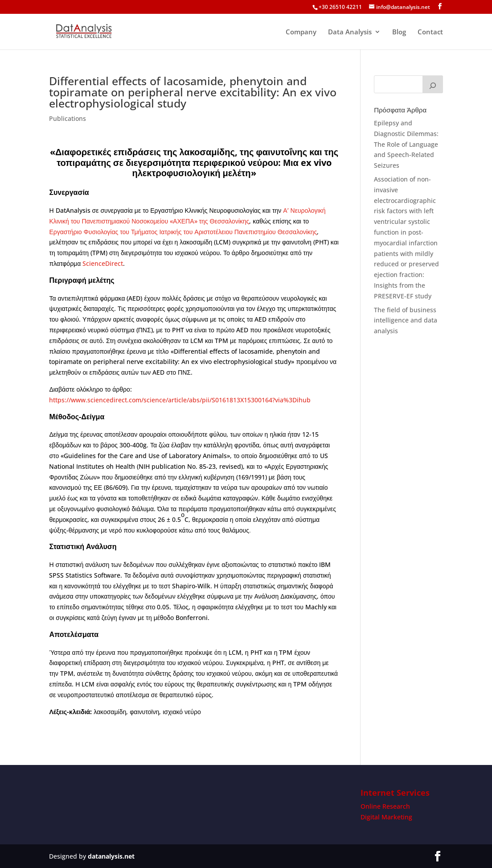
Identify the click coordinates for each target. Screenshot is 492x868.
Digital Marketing (386, 817)
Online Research (385, 806)
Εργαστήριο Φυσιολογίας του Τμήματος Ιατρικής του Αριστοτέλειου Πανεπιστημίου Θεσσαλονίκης (183, 232)
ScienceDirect (103, 263)
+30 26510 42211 (340, 7)
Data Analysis (350, 32)
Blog (399, 32)
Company (301, 32)
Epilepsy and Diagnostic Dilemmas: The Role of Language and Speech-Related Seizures (406, 144)
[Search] (433, 84)
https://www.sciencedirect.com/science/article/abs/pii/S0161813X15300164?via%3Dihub (180, 400)
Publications (68, 118)
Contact (430, 32)
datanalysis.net (111, 856)
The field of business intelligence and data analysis (406, 320)
